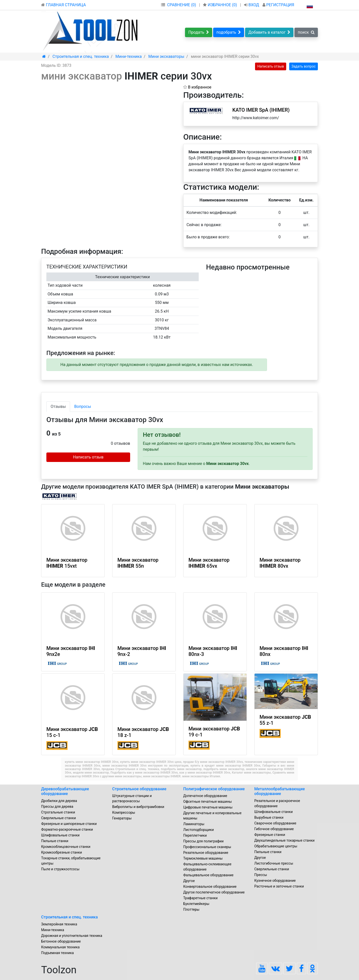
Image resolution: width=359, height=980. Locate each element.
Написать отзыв (271, 66)
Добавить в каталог (269, 32)
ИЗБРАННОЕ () (220, 5)
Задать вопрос (304, 66)
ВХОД (252, 5)
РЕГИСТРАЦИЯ (278, 5)
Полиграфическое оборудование (214, 789)
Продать (199, 32)
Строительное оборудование (139, 789)
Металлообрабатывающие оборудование (280, 791)
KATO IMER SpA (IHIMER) (261, 110)
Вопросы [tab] (83, 406)
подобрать (229, 32)
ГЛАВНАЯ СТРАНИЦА (63, 5)
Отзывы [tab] (58, 406)
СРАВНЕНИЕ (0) (181, 5)
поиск (306, 32)
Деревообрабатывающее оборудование (65, 791)
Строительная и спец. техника (69, 917)
